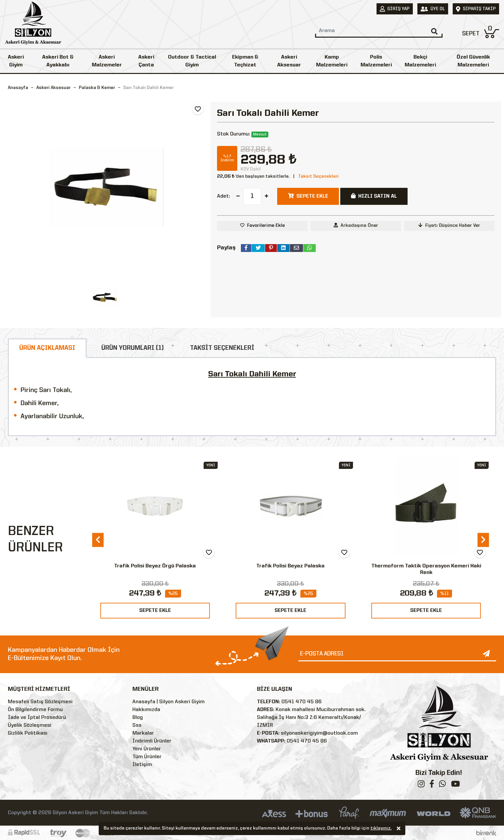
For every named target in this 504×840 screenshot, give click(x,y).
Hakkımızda (146, 710)
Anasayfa (18, 88)
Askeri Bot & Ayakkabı (58, 61)
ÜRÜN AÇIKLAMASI (47, 348)
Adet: (224, 196)
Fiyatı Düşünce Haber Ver (449, 225)
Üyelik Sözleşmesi (30, 725)
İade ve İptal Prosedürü (37, 718)
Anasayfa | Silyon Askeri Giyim (168, 702)
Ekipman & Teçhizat (245, 61)
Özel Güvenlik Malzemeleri (473, 61)
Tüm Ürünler (147, 757)
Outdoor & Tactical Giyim (192, 61)
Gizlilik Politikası (28, 733)
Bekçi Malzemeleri (420, 61)
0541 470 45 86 (302, 702)
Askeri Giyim (16, 61)
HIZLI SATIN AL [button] (374, 196)
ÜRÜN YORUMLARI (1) (133, 348)
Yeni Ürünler (147, 749)
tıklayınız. (381, 829)
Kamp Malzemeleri (332, 61)
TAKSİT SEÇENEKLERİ (222, 348)
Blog (138, 718)
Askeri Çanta (146, 61)
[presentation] (98, 540)
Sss (137, 725)
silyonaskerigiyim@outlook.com (319, 733)
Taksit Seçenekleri (318, 176)
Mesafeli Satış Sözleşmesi (40, 702)
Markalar (143, 733)
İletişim (142, 765)
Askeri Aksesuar (289, 61)
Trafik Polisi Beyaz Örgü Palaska (155, 566)
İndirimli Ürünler (152, 741)
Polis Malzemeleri (376, 61)
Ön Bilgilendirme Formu (35, 710)
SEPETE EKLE (155, 611)
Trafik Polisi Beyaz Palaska (290, 566)
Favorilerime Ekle (266, 225)
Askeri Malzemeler (107, 61)
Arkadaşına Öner (356, 225)
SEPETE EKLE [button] (308, 196)
